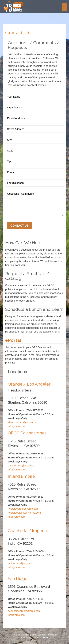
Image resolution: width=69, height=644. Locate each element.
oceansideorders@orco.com (24, 611)
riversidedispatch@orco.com (24, 513)
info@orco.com (17, 426)
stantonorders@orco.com (23, 422)
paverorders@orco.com (22, 465)
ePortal (13, 340)
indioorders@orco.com (21, 563)
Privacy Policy (26, 637)
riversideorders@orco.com (23, 509)
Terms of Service (41, 637)
